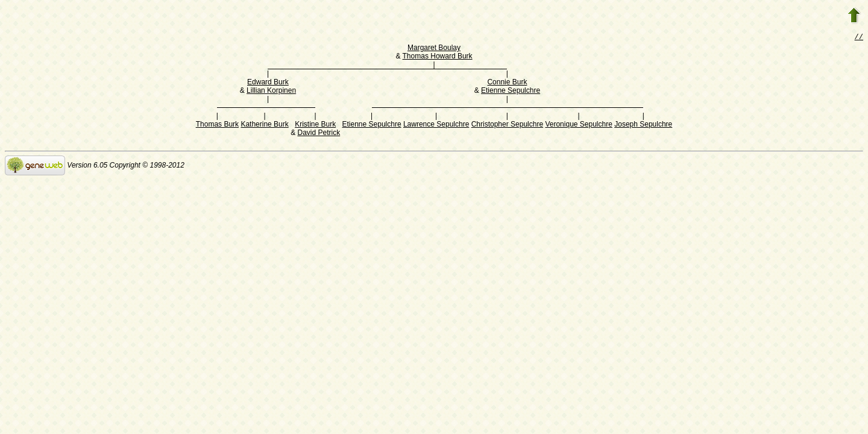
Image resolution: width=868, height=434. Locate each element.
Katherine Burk (264, 125)
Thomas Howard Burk (438, 57)
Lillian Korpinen (271, 92)
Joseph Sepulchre (643, 125)
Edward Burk (268, 83)
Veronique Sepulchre (578, 125)
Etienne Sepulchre (511, 92)
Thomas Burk (217, 125)
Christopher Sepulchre (507, 125)
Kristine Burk (315, 125)
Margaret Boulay (434, 49)
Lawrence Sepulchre (436, 125)
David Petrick (319, 134)
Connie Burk (507, 83)
